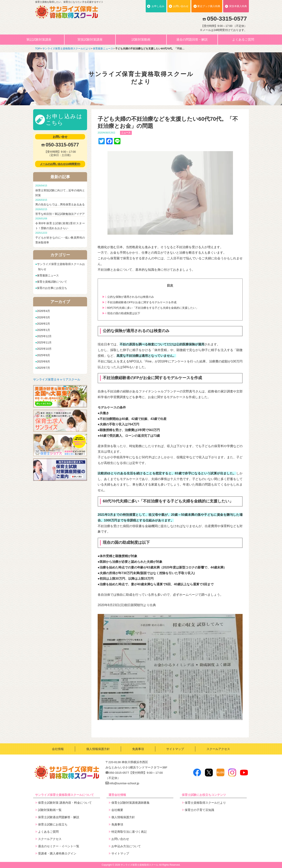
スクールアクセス (218, 749)
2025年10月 (44, 349)
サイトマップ (175, 749)
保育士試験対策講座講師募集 (131, 803)
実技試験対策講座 (90, 39)
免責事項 (138, 749)
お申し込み (158, 6)
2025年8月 (43, 361)
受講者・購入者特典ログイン (57, 853)
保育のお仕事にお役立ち (52, 288)
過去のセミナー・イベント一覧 (59, 846)
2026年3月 (43, 317)
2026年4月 (43, 311)
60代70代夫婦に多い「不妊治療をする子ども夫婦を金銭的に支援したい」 (150, 308)
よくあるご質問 (243, 39)
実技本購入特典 (238, 6)
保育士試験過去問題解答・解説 (59, 817)
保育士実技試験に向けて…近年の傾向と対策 (60, 190)
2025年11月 (44, 342)
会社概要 (117, 810)
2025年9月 (43, 355)
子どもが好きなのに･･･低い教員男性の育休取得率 (60, 237)
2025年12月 (44, 336)
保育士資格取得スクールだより (205, 803)
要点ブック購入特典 (209, 6)
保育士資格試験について (52, 282)
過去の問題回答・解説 (192, 39)
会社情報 (58, 749)
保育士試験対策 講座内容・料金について (65, 803)
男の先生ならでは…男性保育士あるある (60, 202)
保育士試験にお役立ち (53, 824)
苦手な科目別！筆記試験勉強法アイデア (60, 212)
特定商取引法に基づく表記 (129, 832)
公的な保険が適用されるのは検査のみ (128, 297)
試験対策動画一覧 (50, 810)
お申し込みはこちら (64, 120)
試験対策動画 (141, 39)
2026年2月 (43, 324)
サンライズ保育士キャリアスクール (57, 379)
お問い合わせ (181, 6)
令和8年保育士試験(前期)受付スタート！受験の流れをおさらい (60, 223)
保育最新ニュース (48, 275)
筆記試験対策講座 (39, 39)
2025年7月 (43, 368)
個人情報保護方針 (98, 749)
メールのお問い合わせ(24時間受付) (60, 164)
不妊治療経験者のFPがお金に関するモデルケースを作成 (139, 302)
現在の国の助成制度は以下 (121, 313)
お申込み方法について (126, 846)
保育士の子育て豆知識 (199, 810)
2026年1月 (43, 330)
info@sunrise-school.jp (122, 783)
